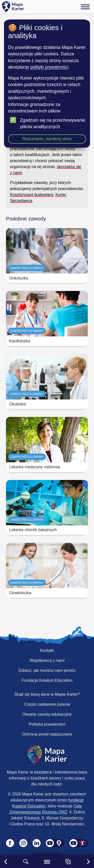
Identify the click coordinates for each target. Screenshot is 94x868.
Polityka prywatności (47, 724)
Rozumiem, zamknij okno (47, 139)
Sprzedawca (21, 201)
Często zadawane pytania (47, 704)
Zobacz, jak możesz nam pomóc (47, 670)
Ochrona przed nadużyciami (47, 734)
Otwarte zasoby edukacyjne (47, 714)
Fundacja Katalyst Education (47, 680)
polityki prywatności (49, 67)
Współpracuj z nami (47, 660)
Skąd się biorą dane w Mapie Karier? (47, 694)
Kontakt (47, 650)
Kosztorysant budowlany (32, 195)
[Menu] (85, 7)
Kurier (61, 195)
